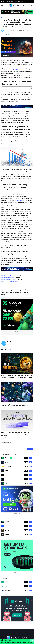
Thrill (7, 471)
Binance (7, 530)
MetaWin (7, 479)
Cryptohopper (9, 586)
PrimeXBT (8, 534)
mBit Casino (8, 466)
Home (3, 2)
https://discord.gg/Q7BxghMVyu (10, 281)
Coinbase (8, 526)
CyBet (7, 462)
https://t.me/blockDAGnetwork (9, 279)
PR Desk (7, 31)
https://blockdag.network (8, 278)
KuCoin (7, 522)
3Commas (8, 582)
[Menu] (2, 5)
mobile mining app (19, 200)
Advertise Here (17, 331)
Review (26, 458)
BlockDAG (16, 70)
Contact (6, 2)
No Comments (19, 31)
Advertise (11, 2)
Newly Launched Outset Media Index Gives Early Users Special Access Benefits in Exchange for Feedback (15, 434)
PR (2, 17)
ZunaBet (9, 458)
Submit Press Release (19, 2)
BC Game (8, 483)
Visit (31, 458)
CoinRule (8, 590)
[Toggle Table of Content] (30, 88)
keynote (13, 193)
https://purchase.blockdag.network (11, 276)
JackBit (7, 475)
